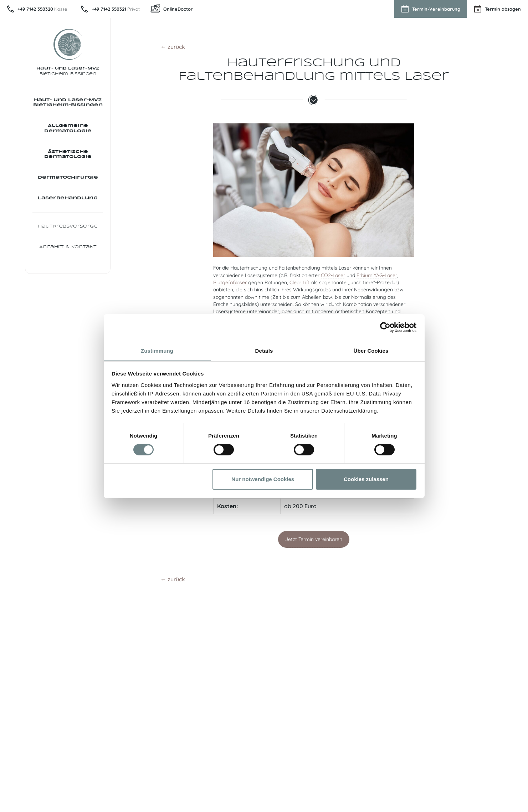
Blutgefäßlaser (230, 282)
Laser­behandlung (68, 201)
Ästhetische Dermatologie (68, 156)
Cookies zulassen (366, 479)
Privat (117, 9)
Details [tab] (264, 350)
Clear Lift (300, 282)
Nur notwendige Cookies (263, 479)
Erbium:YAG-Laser (377, 275)
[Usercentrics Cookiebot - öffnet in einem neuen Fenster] (385, 327)
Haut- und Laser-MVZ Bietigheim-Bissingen (68, 103)
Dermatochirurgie (68, 180)
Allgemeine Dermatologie (68, 129)
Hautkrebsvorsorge (68, 230)
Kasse (43, 9)
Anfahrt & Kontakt (68, 252)
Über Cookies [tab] (371, 350)
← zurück (173, 47)
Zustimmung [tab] (157, 350)
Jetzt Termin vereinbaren (314, 539)
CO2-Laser (333, 275)
